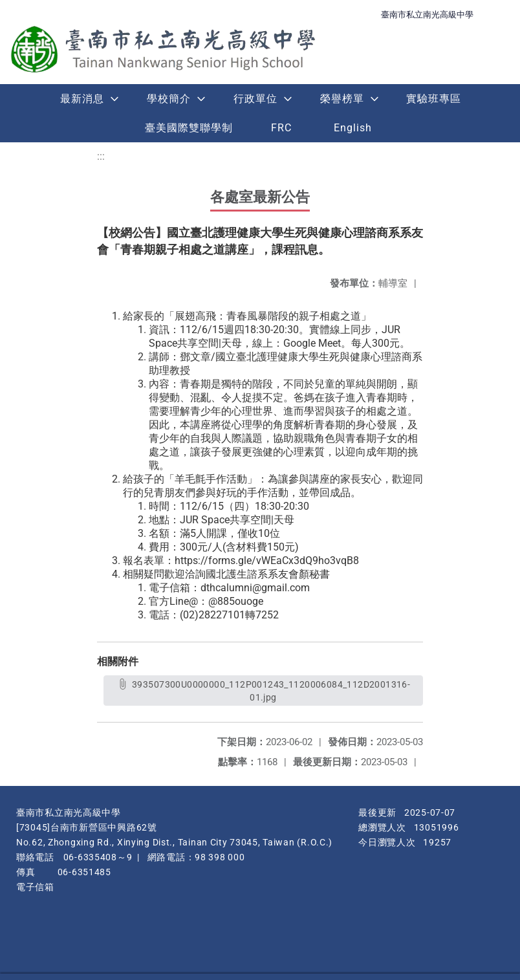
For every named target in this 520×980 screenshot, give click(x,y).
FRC (281, 128)
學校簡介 (169, 99)
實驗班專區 (434, 99)
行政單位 (255, 99)
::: (101, 156)
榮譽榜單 (342, 99)
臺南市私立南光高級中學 (427, 15)
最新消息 (82, 99)
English (353, 128)
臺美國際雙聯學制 (189, 128)
